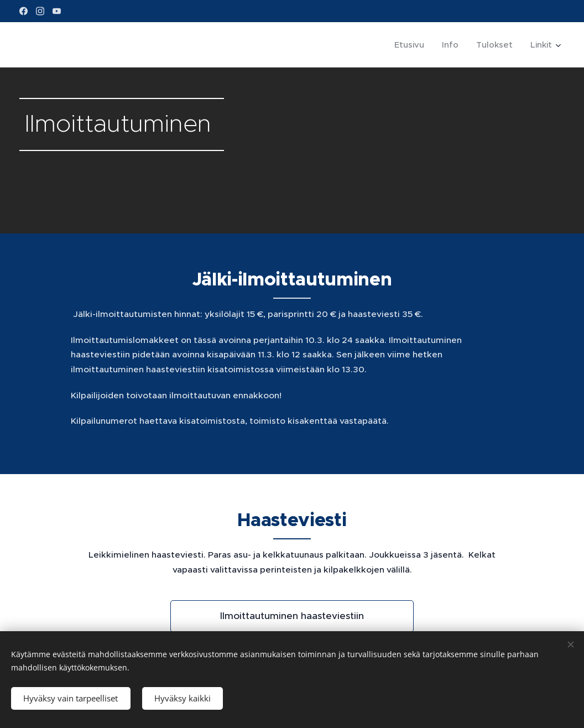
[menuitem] (412, 45)
